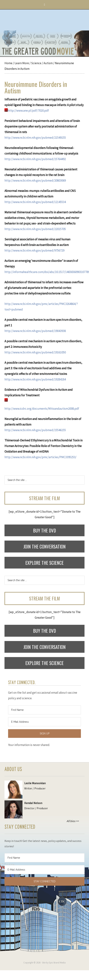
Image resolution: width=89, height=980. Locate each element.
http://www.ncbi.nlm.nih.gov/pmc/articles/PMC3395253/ (40, 457)
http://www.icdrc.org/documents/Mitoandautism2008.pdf (42, 409)
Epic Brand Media (57, 963)
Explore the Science (44, 563)
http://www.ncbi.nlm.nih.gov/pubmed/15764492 (35, 159)
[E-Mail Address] (45, 722)
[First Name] (45, 710)
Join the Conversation (44, 546)
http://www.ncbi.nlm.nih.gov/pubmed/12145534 (35, 202)
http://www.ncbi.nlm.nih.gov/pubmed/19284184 (35, 379)
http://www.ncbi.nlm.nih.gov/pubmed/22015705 (35, 229)
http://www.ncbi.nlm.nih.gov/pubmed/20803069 (35, 180)
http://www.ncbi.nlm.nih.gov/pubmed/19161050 (35, 352)
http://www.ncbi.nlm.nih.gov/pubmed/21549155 (35, 138)
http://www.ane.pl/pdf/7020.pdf (27, 111)
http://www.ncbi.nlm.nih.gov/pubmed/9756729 (34, 250)
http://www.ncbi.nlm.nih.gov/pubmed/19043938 (35, 331)
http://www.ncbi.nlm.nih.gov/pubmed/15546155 (35, 430)
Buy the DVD (44, 530)
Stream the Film (44, 498)
